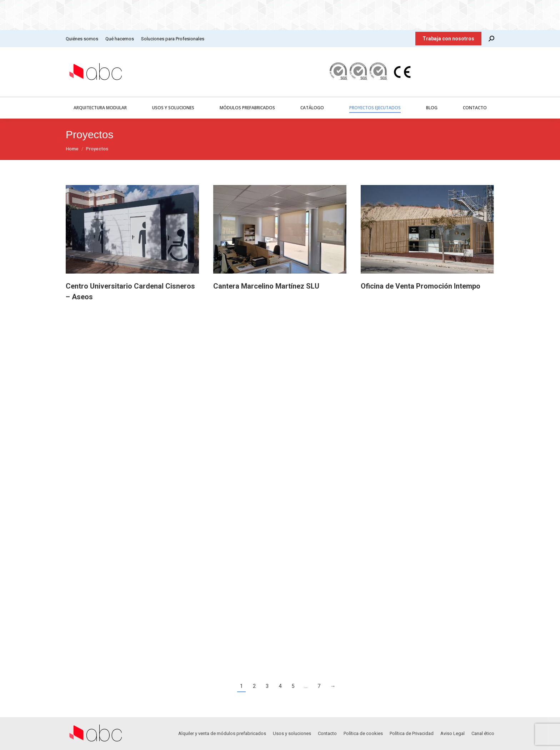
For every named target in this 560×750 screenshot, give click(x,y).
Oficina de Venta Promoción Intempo (421, 286)
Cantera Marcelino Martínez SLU (266, 286)
